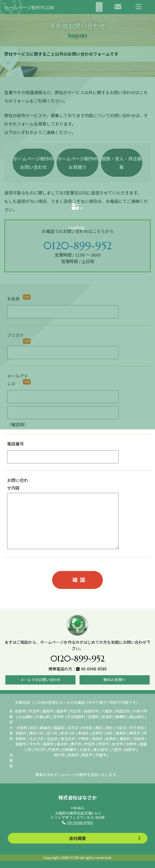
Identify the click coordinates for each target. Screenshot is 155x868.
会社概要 (77, 838)
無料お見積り (114, 680)
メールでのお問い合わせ (40, 680)
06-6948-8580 (80, 823)
